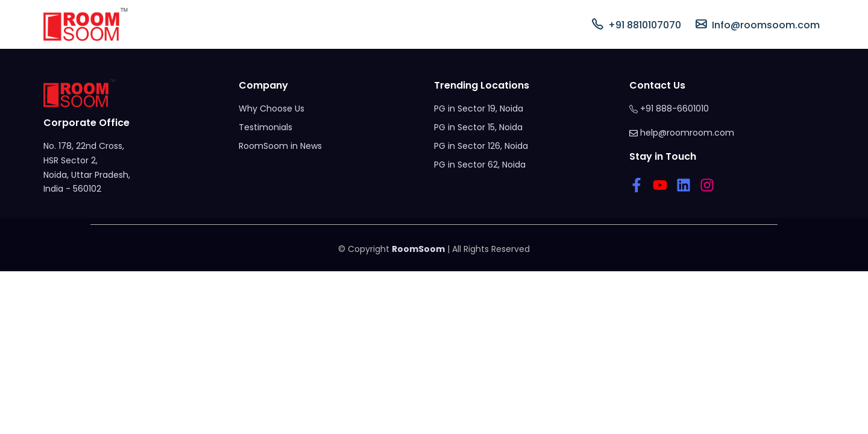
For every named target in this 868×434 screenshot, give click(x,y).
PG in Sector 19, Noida (479, 108)
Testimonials (266, 127)
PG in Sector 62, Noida (480, 165)
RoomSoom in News (280, 146)
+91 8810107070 (637, 24)
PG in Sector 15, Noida (478, 127)
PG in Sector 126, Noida (481, 146)
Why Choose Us (272, 108)
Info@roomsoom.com (758, 24)
